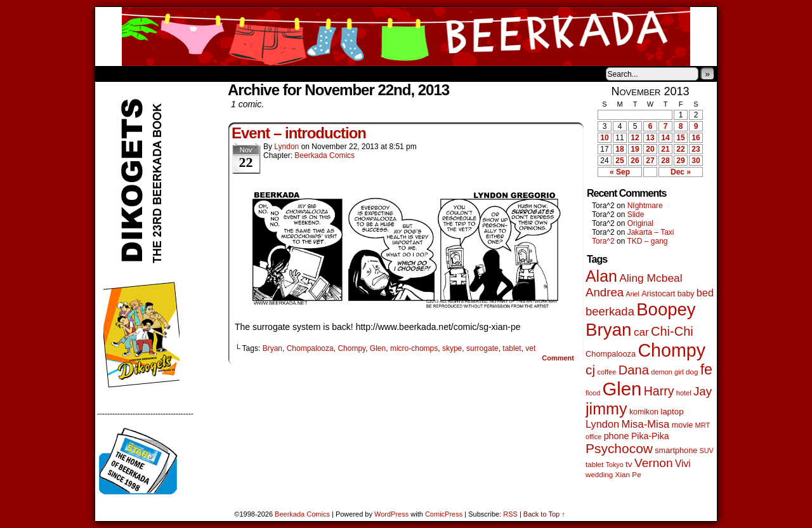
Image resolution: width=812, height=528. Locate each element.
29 (680, 161)
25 (619, 161)
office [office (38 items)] (593, 437)
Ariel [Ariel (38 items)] (633, 294)
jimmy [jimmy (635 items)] (606, 409)
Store (190, 74)
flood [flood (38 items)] (593, 393)
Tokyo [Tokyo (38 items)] (615, 465)
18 (619, 149)
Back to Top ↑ (544, 514)
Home (113, 74)
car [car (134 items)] (641, 332)
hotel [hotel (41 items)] (684, 393)
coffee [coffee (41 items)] (606, 372)
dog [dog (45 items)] (692, 372)
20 (650, 149)
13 (650, 138)
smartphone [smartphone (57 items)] (676, 451)
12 (635, 138)
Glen (378, 348)
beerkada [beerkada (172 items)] (610, 311)
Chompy (351, 348)
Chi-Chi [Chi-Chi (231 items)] (672, 331)
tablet (512, 348)
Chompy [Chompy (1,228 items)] (671, 350)
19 (635, 149)
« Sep (620, 172)
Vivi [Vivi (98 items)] (683, 464)
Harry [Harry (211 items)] (659, 391)
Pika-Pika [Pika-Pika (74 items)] (650, 436)
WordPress (391, 514)
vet (530, 348)
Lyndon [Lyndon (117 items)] (602, 424)
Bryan (272, 348)
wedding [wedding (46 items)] (599, 474)
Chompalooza (310, 348)
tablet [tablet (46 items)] (594, 464)
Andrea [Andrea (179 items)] (605, 292)
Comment (558, 358)
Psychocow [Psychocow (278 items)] (619, 448)
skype (452, 348)
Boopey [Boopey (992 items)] (666, 309)
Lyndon (286, 147)
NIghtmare (645, 206)
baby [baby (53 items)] (686, 294)
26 (635, 161)
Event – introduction (299, 133)
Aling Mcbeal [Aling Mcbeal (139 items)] (651, 278)
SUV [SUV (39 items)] (707, 451)
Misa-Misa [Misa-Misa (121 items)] (646, 424)
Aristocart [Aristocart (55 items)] (658, 294)
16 (696, 138)
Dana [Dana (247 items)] (634, 370)
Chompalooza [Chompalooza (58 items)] (611, 354)
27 (650, 161)
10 (604, 138)
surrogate (482, 348)
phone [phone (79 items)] (617, 436)
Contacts (238, 74)
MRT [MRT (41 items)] (703, 425)
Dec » (681, 172)
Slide (636, 214)
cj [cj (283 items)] (590, 370)
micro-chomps (414, 348)
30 (696, 161)
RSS (510, 514)
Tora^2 (603, 241)
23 (696, 149)
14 (665, 138)
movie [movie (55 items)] (683, 425)
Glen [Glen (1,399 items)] (622, 389)
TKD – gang (647, 241)
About (150, 74)
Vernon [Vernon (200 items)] (654, 463)
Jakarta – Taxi (651, 232)
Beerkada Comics (406, 36)
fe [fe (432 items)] (706, 369)
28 (665, 161)
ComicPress (444, 514)
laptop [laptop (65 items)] (672, 412)
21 (665, 149)
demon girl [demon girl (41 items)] (667, 372)
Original (640, 223)
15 (680, 138)
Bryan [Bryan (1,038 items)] (609, 330)
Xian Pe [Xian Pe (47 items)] (628, 474)
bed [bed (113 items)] (705, 293)
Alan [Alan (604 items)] (601, 276)
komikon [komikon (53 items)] (644, 412)
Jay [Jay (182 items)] (703, 391)
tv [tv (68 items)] (629, 464)
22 (680, 149)
